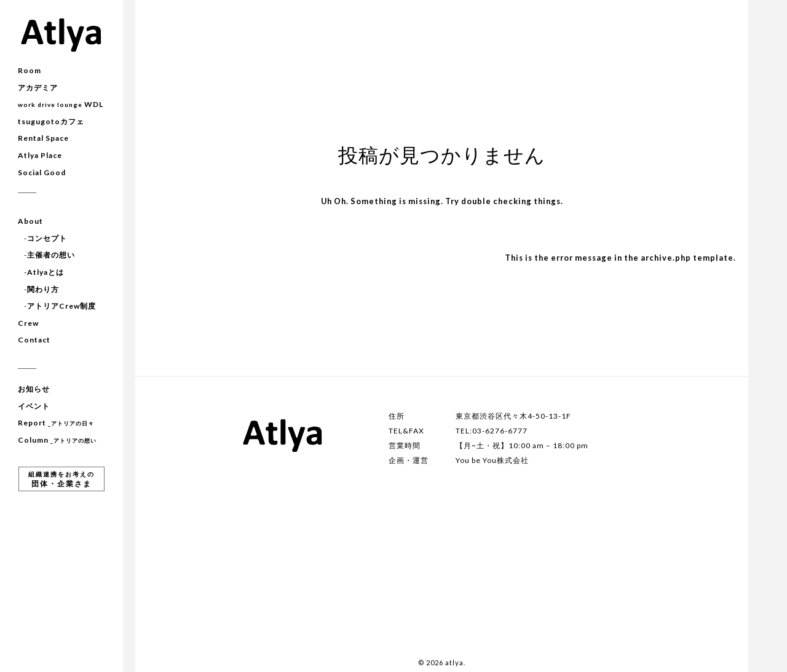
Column (57, 440)
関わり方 (43, 289)
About (30, 221)
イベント (34, 406)
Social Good (42, 172)
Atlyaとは (45, 272)
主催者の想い (51, 255)
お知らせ (34, 389)
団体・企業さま (61, 479)
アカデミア (38, 88)
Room (30, 70)
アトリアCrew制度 (61, 306)
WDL (61, 104)
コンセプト (47, 238)
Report (56, 423)
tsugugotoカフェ (51, 121)
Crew (28, 323)
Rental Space (43, 138)
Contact (34, 340)
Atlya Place (40, 155)
